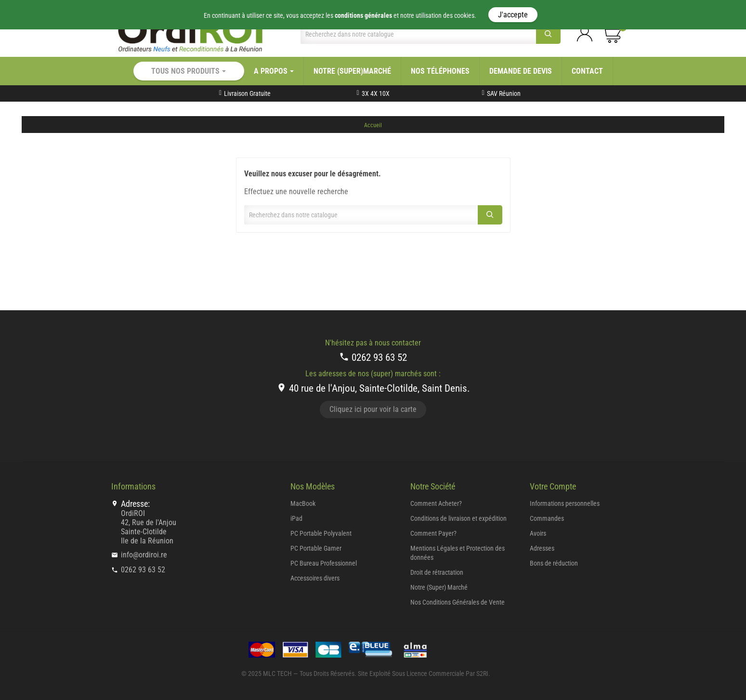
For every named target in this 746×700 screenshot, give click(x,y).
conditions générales (363, 15)
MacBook (303, 503)
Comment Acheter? (436, 503)
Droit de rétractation (437, 572)
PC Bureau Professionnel (324, 563)
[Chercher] (418, 34)
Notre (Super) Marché (439, 587)
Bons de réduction (554, 563)
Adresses (542, 548)
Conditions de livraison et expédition (458, 518)
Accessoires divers (315, 578)
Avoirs (538, 533)
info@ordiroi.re (144, 555)
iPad (296, 518)
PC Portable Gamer (316, 548)
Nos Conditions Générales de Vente (458, 602)
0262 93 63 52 (373, 357)
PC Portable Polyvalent (321, 533)
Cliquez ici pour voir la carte (373, 409)
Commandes (547, 518)
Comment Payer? (433, 533)
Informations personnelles (565, 503)
